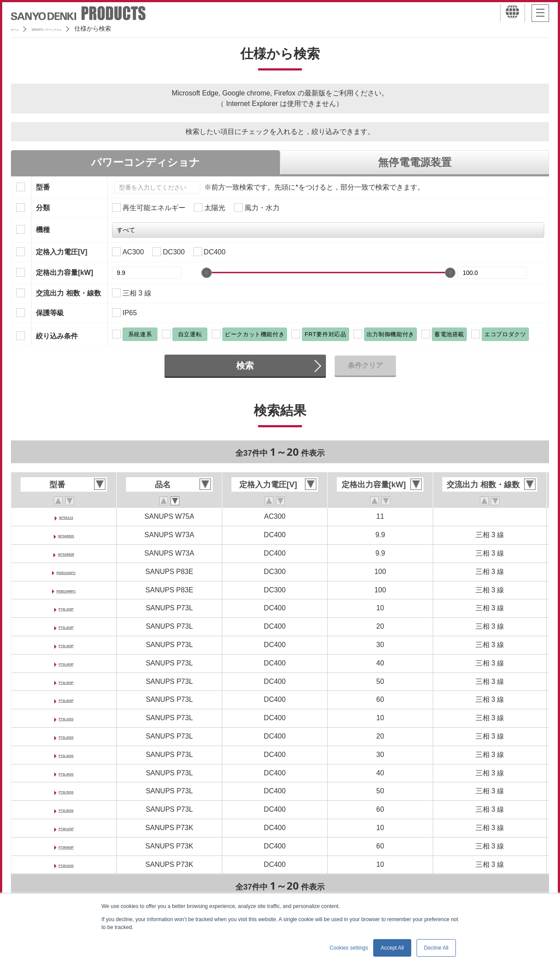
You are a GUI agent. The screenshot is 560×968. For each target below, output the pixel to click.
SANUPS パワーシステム (77, 28)
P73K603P (66, 846)
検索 (245, 366)
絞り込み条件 (57, 336)
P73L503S (66, 791)
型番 (43, 187)
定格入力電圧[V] (61, 252)
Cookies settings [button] (349, 948)
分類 (43, 208)
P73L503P (66, 681)
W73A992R (66, 553)
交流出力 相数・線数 (68, 293)
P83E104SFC (66, 572)
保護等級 (50, 313)
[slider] (206, 273)
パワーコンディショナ (145, 162)
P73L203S (66, 736)
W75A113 (66, 516)
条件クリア (365, 365)
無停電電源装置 (415, 162)
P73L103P (66, 608)
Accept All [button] (392, 948)
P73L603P (66, 699)
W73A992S (66, 535)
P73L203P (66, 626)
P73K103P (66, 828)
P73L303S (66, 755)
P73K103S (66, 864)
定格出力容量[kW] (65, 273)
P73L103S (66, 718)
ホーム (20, 28)
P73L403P (66, 663)
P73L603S (66, 809)
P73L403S (66, 773)
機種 (43, 230)
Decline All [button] (436, 948)
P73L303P (66, 645)
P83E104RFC (66, 590)
